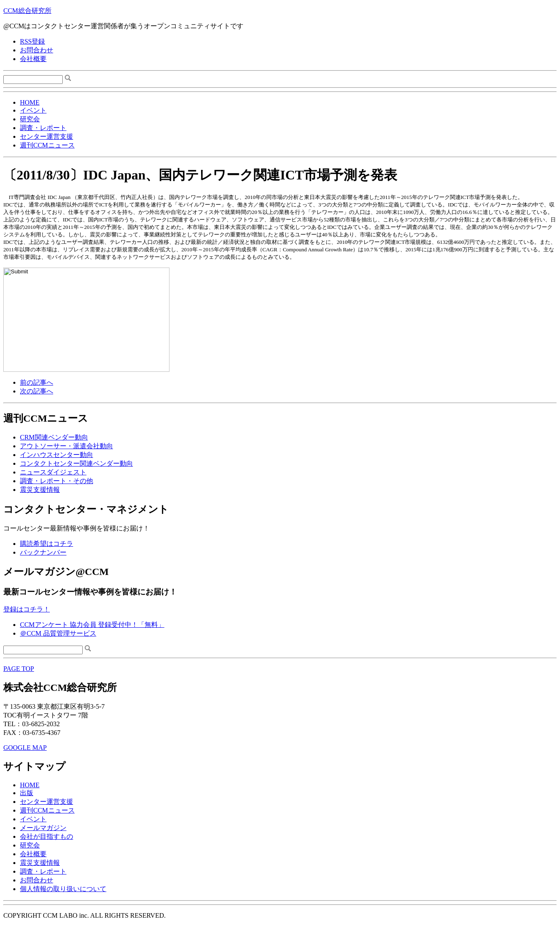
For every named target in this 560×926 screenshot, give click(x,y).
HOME (30, 102)
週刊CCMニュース (47, 145)
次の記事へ (37, 391)
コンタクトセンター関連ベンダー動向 (76, 463)
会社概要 (33, 59)
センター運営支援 (47, 136)
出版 (27, 793)
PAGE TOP (19, 669)
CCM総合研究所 (27, 11)
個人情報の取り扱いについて (63, 889)
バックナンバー (43, 552)
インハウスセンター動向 (56, 455)
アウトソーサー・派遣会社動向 (66, 446)
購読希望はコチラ (47, 544)
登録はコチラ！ (27, 609)
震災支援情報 (40, 490)
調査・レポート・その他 (56, 481)
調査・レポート (43, 128)
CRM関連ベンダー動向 (54, 437)
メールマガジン (43, 828)
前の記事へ (37, 382)
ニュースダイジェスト (53, 472)
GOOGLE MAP (25, 748)
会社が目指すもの (47, 836)
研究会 (30, 119)
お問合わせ (37, 50)
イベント (33, 110)
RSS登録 (32, 41)
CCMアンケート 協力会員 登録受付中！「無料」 (92, 625)
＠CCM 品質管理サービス (58, 633)
